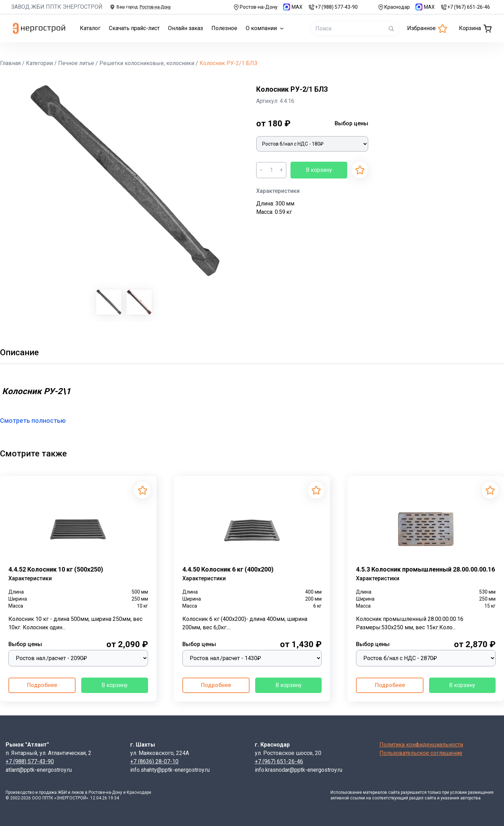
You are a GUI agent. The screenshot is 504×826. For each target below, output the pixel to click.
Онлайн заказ (185, 28)
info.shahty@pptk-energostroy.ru (170, 770)
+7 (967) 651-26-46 (465, 7)
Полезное (224, 28)
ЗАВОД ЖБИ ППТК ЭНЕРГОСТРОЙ (57, 7)
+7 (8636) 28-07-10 (154, 761)
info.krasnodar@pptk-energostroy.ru (299, 770)
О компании (265, 28)
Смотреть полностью (37, 421)
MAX (293, 7)
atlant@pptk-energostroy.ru (39, 770)
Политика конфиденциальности (421, 745)
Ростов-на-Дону (255, 7)
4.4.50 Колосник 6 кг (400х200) (228, 569)
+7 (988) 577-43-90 (333, 7)
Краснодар (394, 7)
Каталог (90, 28)
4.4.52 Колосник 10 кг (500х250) (56, 569)
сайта (394, 792)
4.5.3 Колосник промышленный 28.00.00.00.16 (425, 569)
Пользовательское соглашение (421, 753)
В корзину (319, 170)
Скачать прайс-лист (134, 28)
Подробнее (42, 685)
